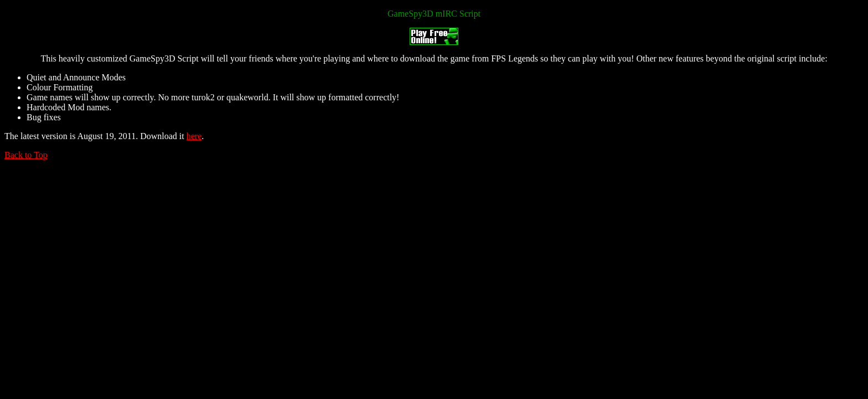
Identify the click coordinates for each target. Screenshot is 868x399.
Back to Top (26, 155)
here (194, 136)
